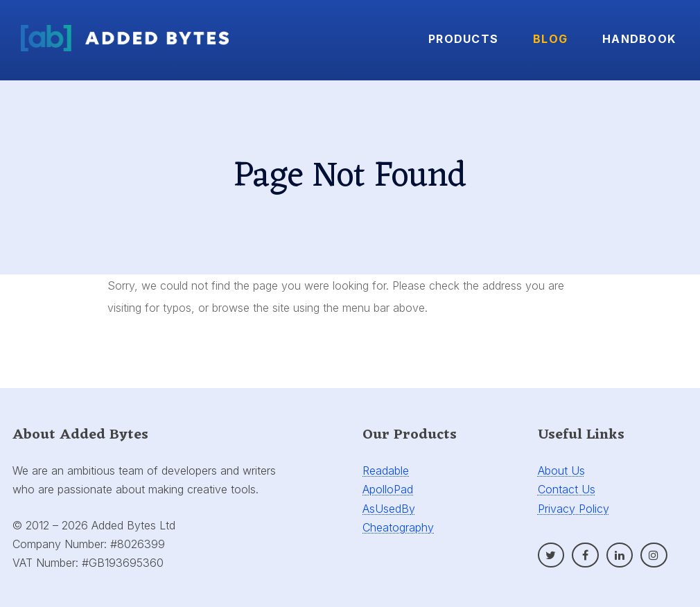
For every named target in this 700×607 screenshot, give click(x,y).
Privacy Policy (574, 509)
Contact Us (567, 489)
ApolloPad (388, 489)
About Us (561, 470)
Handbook (639, 39)
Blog (550, 39)
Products (463, 39)
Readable (386, 470)
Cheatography (398, 527)
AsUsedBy (389, 509)
